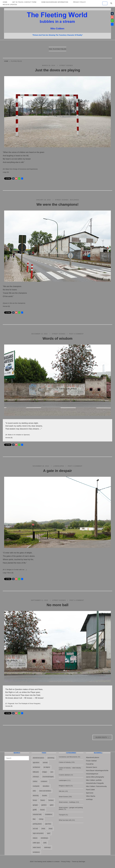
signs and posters (38, 833)
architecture (36, 767)
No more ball (57, 605)
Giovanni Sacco (92, 767)
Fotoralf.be (90, 764)
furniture (51, 800)
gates (52, 805)
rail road (35, 829)
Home (6, 61)
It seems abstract (64, 775)
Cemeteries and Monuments (68, 757)
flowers (43, 800)
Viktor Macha (91, 796)
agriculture (36, 763)
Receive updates (10, 5)
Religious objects (64, 786)
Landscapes (59, 466)
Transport (62, 815)
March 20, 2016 (49, 65)
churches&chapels (48, 777)
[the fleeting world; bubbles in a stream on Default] (105, 3)
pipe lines (48, 824)
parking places (37, 824)
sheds (43, 829)
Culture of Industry (65, 762)
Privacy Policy (66, 862)
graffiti (35, 810)
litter (34, 819)
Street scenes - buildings (67, 200)
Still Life (61, 791)
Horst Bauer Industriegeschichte (97, 770)
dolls (34, 791)
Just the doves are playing (57, 70)
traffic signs (36, 843)
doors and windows (45, 791)
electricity (36, 796)
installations (49, 814)
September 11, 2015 (40, 600)
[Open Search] (111, 3)
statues (35, 838)
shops (51, 829)
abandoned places (38, 758)
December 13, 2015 (40, 334)
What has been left (65, 820)
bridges (45, 772)
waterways (47, 847)
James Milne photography (95, 777)
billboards (36, 772)
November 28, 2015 (41, 466)
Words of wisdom (57, 338)
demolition (46, 786)
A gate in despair (58, 471)
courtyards (36, 786)
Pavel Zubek (90, 790)
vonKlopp (89, 799)
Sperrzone (90, 793)
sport (49, 833)
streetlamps (44, 838)
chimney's (36, 777)
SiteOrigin (82, 862)
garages (35, 805)
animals (45, 763)
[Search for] (17, 758)
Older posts (102, 737)
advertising (51, 758)
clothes (35, 781)
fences (35, 800)
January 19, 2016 (44, 200)
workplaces (36, 852)
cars (52, 772)
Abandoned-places (93, 757)
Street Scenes (66, 65)
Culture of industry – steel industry (70, 768)
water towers (37, 847)
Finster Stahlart (91, 761)
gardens (44, 805)
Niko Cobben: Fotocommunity (96, 786)
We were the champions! (57, 204)
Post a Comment (76, 334)
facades (45, 796)
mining (41, 819)
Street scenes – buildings (67, 802)
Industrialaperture (92, 774)
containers (44, 781)
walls (45, 843)
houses (42, 810)
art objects (47, 767)
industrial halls (37, 814)
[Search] (26, 757)
